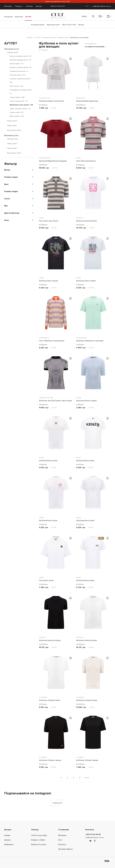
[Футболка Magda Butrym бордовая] (56, 135)
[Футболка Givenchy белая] (93, 195)
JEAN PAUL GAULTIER (47, 397)
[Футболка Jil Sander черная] (56, 734)
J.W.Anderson (44, 337)
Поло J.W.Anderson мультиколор (52, 340)
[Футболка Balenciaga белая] (93, 75)
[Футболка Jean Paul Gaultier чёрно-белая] (56, 375)
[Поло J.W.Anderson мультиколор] (56, 315)
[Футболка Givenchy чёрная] (56, 614)
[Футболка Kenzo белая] (56, 435)
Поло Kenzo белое (46, 580)
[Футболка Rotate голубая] (93, 375)
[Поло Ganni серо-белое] (56, 195)
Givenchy (80, 217)
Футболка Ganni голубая (86, 280)
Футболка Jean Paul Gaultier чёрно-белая (56, 400)
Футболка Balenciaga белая (87, 101)
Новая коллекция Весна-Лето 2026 (57, 1)
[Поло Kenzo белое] (56, 555)
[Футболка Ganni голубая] (93, 255)
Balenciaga (81, 98)
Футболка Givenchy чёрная (50, 640)
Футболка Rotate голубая (87, 400)
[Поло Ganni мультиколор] (93, 135)
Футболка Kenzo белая (48, 460)
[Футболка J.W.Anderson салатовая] (93, 315)
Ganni (78, 157)
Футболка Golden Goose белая (52, 101)
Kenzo (41, 457)
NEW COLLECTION (69, 25)
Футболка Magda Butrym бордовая (53, 160)
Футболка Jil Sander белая (50, 700)
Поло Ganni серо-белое (49, 220)
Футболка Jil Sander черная (50, 760)
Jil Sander (43, 697)
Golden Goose (45, 98)
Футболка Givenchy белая (87, 220)
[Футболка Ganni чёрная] (56, 255)
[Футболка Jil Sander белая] (56, 674)
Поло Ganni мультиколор (86, 160)
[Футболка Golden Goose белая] (56, 75)
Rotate (79, 397)
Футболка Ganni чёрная (48, 280)
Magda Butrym (45, 157)
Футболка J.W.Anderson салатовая (90, 340)
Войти (84, 16)
